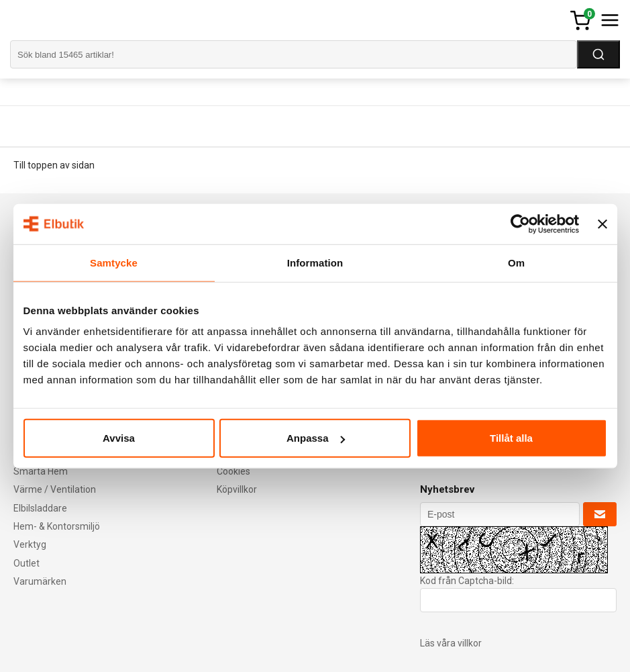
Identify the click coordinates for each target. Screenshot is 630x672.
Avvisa (119, 438)
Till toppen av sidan (54, 165)
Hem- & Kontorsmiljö (57, 526)
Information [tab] (315, 262)
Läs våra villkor (451, 643)
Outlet (27, 563)
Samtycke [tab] (114, 262)
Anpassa (316, 438)
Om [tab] (516, 262)
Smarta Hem (41, 471)
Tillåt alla (511, 438)
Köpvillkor (237, 489)
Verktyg (30, 544)
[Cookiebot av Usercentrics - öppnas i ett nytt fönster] (520, 224)
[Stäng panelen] (602, 224)
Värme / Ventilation (55, 489)
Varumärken (40, 581)
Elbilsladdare (40, 508)
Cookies (233, 471)
